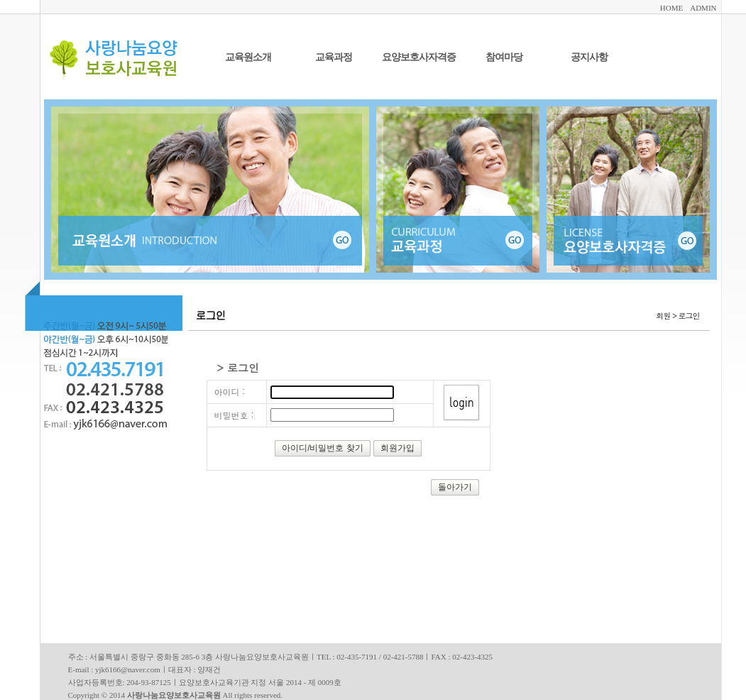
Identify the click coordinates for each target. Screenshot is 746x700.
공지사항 (589, 57)
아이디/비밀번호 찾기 (323, 448)
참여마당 (504, 57)
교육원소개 (248, 57)
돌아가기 (455, 487)
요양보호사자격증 (419, 57)
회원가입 (397, 448)
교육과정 (334, 57)
